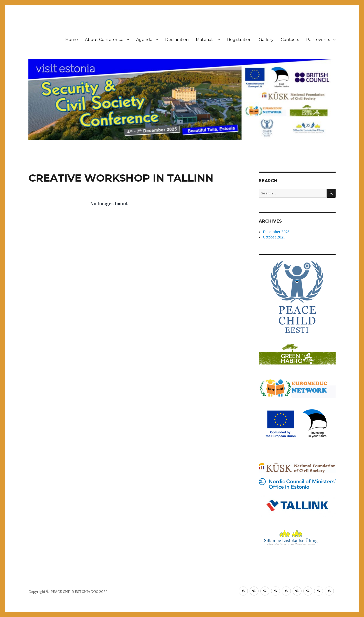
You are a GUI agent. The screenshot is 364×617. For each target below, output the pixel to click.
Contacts (290, 40)
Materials (205, 40)
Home (72, 40)
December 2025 (276, 232)
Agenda (144, 40)
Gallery (266, 40)
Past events (318, 40)
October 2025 (274, 237)
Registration (239, 40)
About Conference (104, 40)
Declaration (177, 40)
